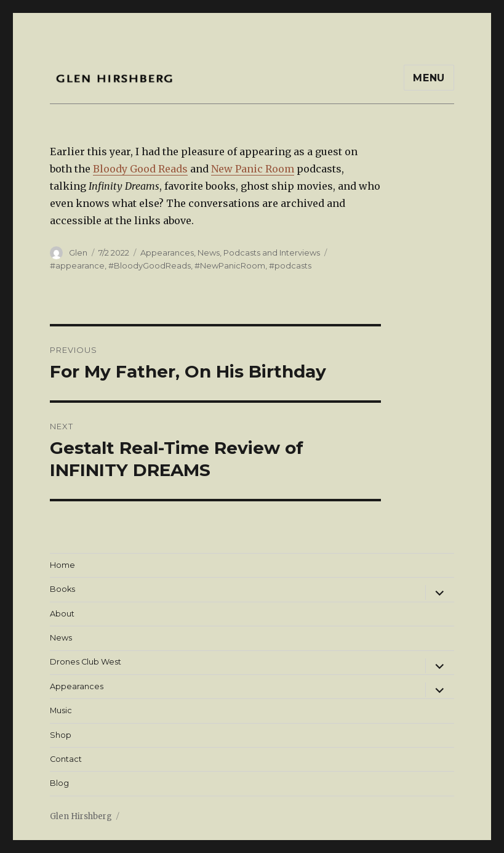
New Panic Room (253, 169)
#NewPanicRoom (230, 265)
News (209, 253)
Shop (61, 735)
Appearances (167, 253)
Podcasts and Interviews (272, 253)
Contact (66, 759)
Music (61, 710)
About (62, 614)
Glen (78, 253)
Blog (59, 783)
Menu (429, 78)
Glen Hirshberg (81, 816)
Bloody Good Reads (140, 169)
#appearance (77, 265)
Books (62, 589)
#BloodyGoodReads (150, 265)
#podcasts (290, 265)
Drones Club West (86, 662)
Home (62, 565)
